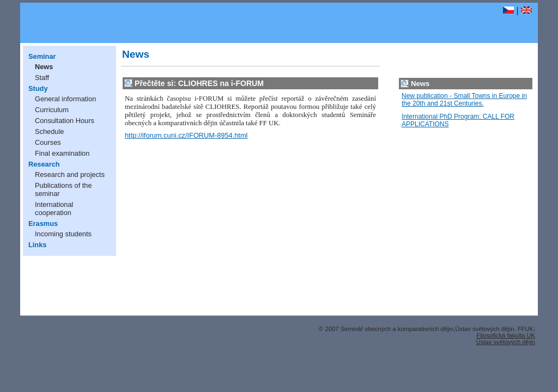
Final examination (62, 153)
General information (65, 99)
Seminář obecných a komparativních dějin (203, 16)
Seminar (42, 56)
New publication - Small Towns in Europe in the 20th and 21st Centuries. (464, 100)
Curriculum (52, 110)
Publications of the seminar (63, 189)
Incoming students (63, 234)
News (44, 67)
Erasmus (43, 223)
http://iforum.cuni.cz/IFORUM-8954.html (186, 135)
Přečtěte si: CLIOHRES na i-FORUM (199, 83)
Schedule (49, 131)
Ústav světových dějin (506, 342)
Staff (42, 78)
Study (38, 88)
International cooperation (54, 209)
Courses (48, 142)
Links (37, 245)
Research (44, 164)
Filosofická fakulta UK (506, 335)
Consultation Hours (65, 121)
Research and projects (70, 174)
